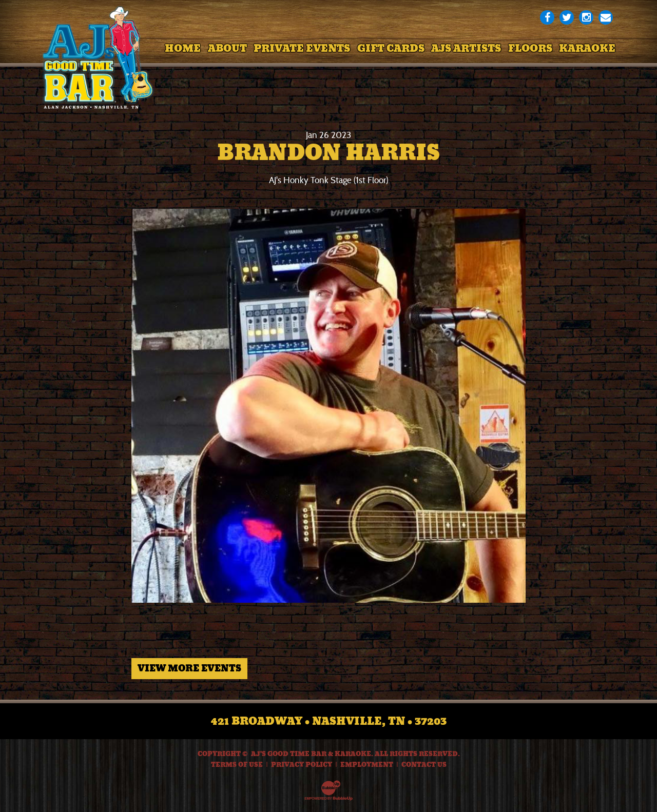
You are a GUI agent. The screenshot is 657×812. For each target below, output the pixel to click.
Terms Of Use (237, 765)
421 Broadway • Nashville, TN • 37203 (329, 721)
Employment (367, 765)
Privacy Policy (302, 765)
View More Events (189, 668)
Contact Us (424, 765)
